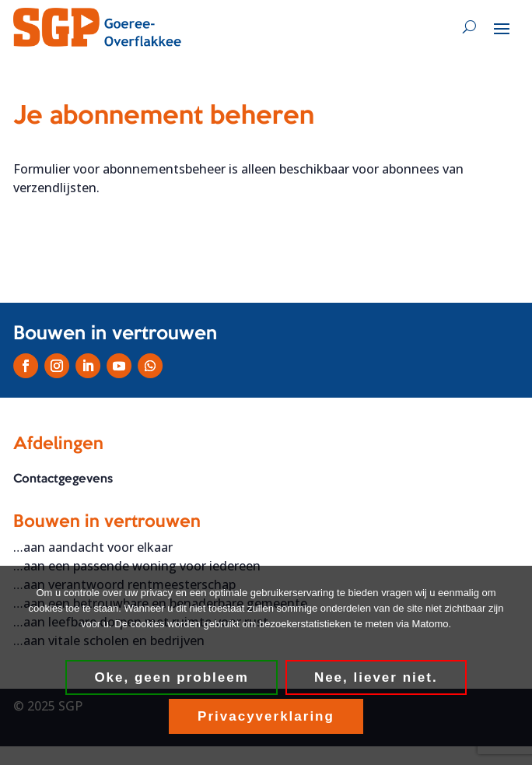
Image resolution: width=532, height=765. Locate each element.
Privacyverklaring (266, 716)
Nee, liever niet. (376, 677)
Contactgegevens (63, 479)
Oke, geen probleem (171, 677)
